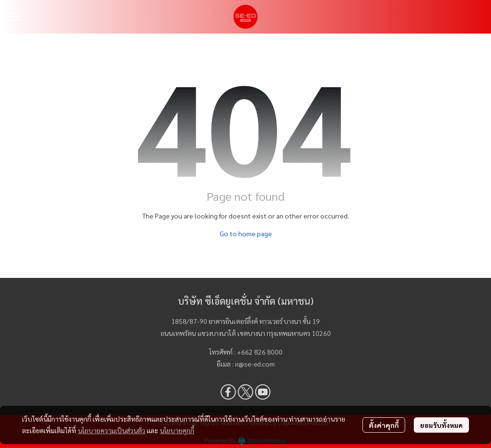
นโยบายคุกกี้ (177, 430)
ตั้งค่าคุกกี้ (384, 425)
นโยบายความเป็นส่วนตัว (111, 430)
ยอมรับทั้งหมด (441, 425)
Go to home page (246, 233)
